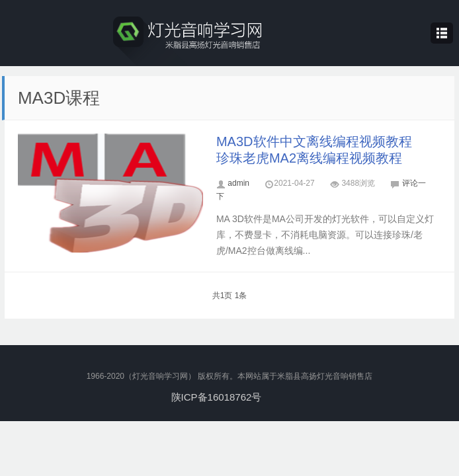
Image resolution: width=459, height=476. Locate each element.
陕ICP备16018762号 (217, 397)
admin (238, 183)
